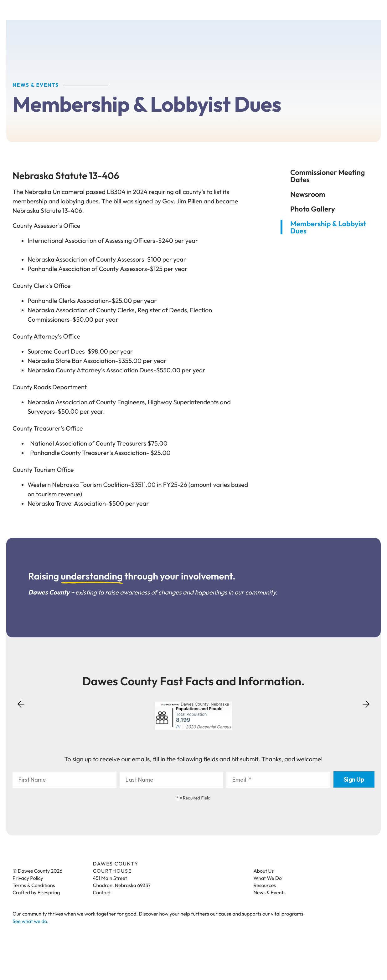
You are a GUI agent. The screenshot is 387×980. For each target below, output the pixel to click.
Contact (102, 893)
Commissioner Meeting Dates (328, 176)
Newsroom (308, 195)
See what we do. (31, 922)
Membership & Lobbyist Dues (328, 228)
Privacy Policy (28, 879)
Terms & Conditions (34, 886)
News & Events (270, 893)
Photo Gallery (313, 209)
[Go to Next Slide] (366, 703)
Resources (265, 886)
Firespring (49, 893)
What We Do (268, 879)
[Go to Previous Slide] (21, 709)
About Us (264, 872)
